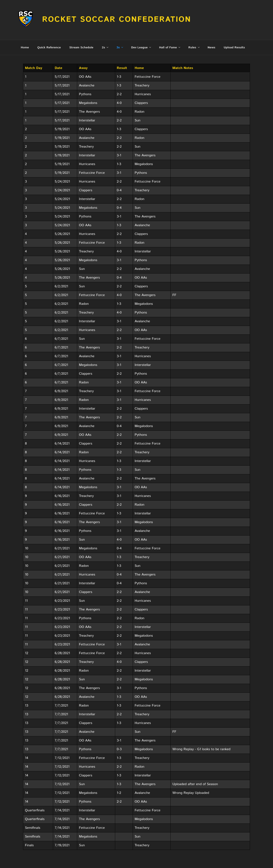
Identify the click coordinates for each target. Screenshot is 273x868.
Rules (194, 32)
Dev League (142, 32)
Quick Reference (49, 32)
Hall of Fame (170, 32)
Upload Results (234, 32)
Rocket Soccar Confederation (117, 20)
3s (120, 32)
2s (105, 32)
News (211, 32)
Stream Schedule (81, 32)
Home (25, 32)
